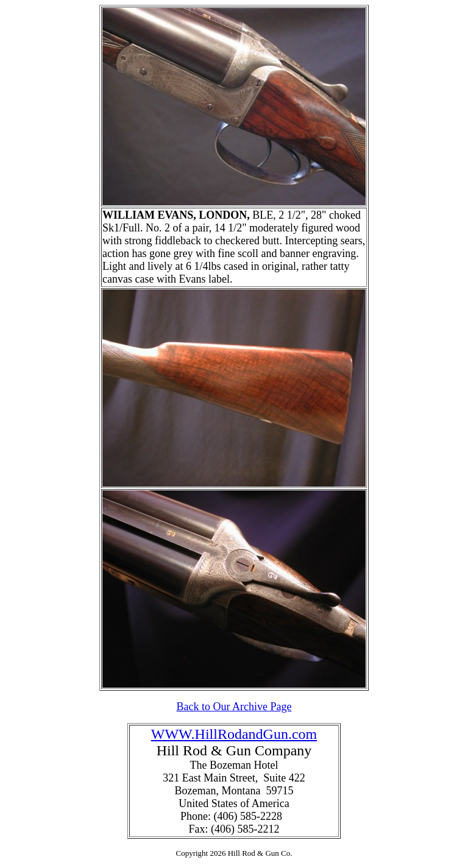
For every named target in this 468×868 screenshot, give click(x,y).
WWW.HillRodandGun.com (234, 734)
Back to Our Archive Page (234, 707)
